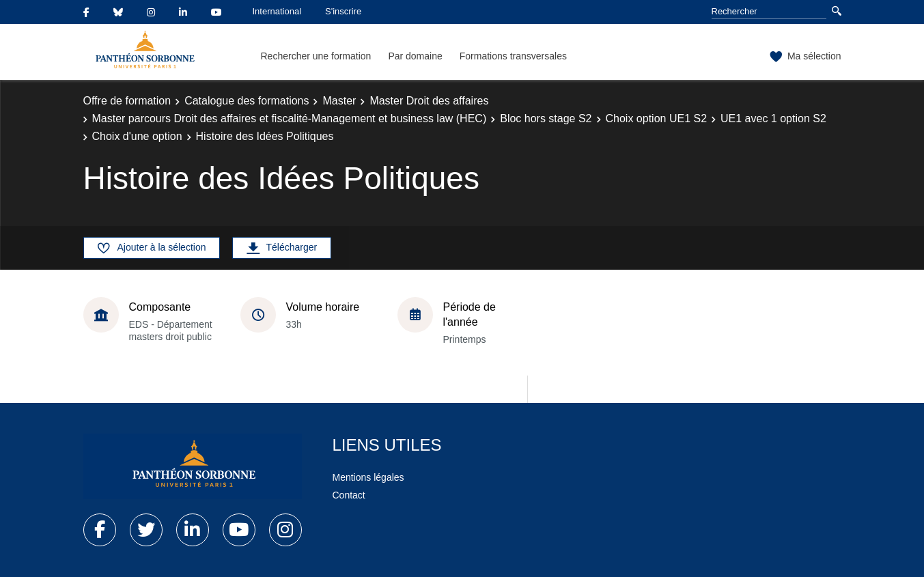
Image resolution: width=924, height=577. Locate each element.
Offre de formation (127, 101)
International (277, 11)
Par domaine (415, 56)
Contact (349, 495)
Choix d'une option (137, 136)
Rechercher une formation (316, 56)
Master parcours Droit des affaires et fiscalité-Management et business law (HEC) (290, 118)
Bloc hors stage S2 (546, 118)
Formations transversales (513, 56)
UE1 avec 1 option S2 (773, 118)
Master (339, 101)
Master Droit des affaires (429, 101)
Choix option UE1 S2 (657, 118)
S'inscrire (343, 11)
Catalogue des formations (247, 101)
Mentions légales (368, 477)
